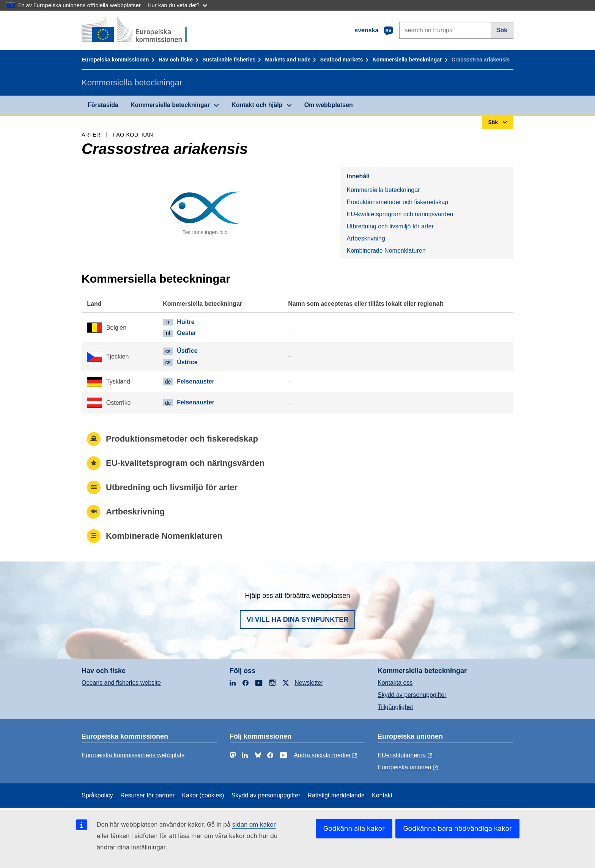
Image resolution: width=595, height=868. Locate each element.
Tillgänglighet (395, 707)
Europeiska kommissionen (115, 60)
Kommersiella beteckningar (407, 60)
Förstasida (103, 105)
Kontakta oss (395, 683)
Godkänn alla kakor (354, 828)
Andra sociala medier (322, 755)
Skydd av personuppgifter (412, 695)
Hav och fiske (176, 60)
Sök (502, 30)
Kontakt (382, 795)
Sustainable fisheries (229, 60)
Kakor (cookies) (203, 795)
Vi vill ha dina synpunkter (297, 620)
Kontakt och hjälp (257, 105)
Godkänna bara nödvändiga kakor (457, 828)
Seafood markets (342, 60)
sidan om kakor (254, 824)
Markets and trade (288, 60)
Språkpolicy (97, 795)
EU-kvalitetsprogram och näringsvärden (400, 214)
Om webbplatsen (329, 105)
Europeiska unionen (404, 767)
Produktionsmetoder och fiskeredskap (397, 202)
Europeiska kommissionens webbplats (133, 755)
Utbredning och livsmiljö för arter (390, 226)
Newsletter (309, 683)
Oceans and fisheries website (121, 683)
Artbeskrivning (366, 238)
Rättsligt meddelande (336, 795)
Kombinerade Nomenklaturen (386, 251)
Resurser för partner (147, 795)
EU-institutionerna (402, 755)
